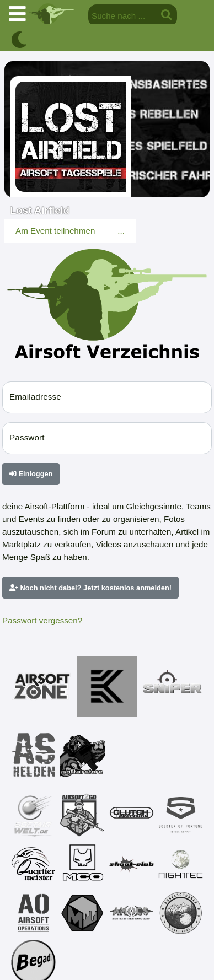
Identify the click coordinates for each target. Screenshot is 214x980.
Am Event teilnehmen (55, 231)
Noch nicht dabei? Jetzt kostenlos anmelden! (90, 588)
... (121, 231)
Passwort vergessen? (42, 620)
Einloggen (31, 474)
